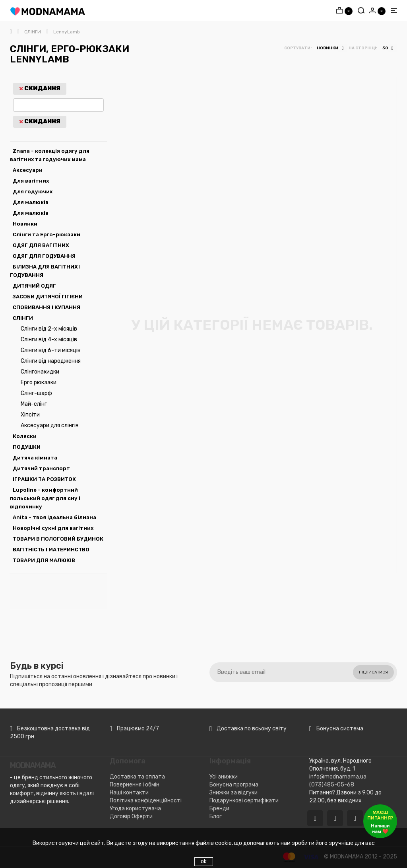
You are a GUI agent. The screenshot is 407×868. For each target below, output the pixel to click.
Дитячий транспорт (41, 468)
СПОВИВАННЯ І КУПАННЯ (47, 307)
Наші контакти (129, 793)
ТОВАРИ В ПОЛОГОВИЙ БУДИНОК (58, 539)
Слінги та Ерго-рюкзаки (47, 235)
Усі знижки (224, 777)
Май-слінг (34, 404)
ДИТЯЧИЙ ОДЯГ (34, 286)
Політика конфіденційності (146, 801)
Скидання (40, 89)
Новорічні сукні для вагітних (53, 528)
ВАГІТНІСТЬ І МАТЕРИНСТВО (51, 550)
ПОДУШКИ (27, 447)
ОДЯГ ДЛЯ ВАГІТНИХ (41, 245)
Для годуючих (33, 192)
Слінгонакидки (40, 372)
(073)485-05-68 (332, 785)
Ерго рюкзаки (39, 382)
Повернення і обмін (135, 785)
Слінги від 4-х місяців (49, 340)
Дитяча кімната (35, 458)
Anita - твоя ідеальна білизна (54, 517)
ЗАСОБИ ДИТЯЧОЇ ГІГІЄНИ (48, 297)
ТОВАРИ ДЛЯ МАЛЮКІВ (44, 560)
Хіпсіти (30, 415)
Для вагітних (31, 181)
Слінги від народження (51, 361)
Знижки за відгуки (234, 793)
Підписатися (373, 672)
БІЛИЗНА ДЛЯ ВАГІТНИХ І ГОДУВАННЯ (45, 271)
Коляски (25, 436)
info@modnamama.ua (338, 777)
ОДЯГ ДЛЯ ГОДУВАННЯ (44, 256)
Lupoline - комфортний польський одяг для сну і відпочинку (45, 498)
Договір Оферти (131, 816)
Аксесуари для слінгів (50, 425)
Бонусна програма (234, 785)
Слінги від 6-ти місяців (51, 350)
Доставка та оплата (137, 777)
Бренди (219, 809)
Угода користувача (135, 809)
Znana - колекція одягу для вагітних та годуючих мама (50, 155)
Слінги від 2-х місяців (49, 329)
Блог (216, 816)
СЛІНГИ (23, 318)
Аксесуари (28, 170)
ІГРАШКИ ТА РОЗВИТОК (44, 479)
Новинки (25, 224)
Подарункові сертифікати (244, 801)
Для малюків (31, 202)
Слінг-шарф (36, 393)
